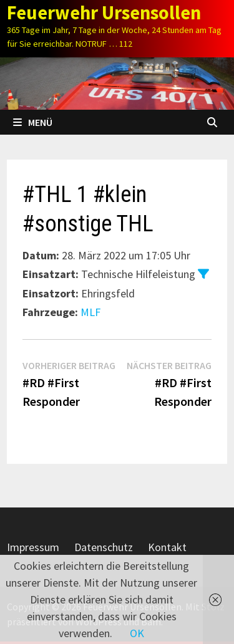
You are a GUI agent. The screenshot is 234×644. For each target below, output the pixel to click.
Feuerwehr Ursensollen (104, 12)
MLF (90, 312)
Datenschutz (104, 547)
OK (137, 633)
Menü (33, 122)
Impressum (33, 547)
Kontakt (167, 547)
